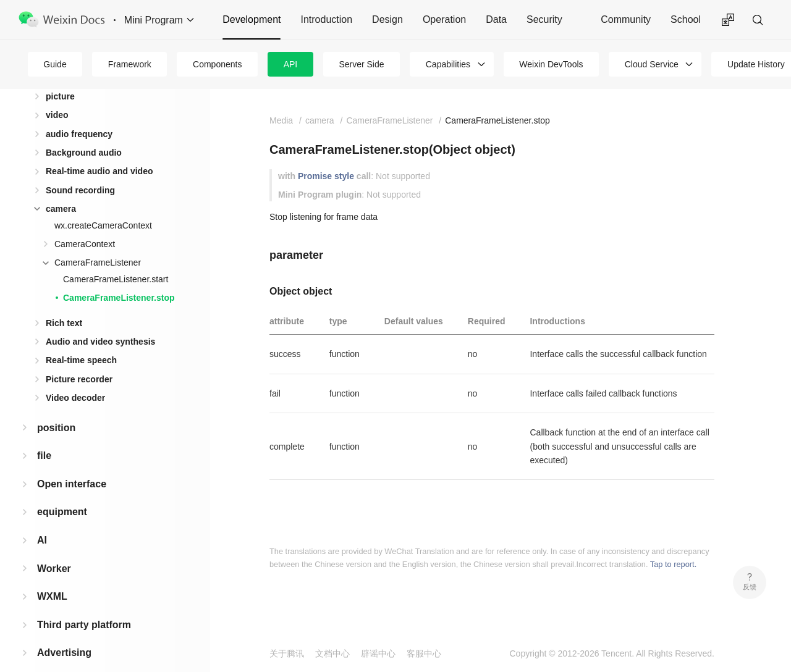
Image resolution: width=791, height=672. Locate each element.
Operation (444, 19)
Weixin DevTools (551, 64)
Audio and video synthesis (100, 322)
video (57, 95)
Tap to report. (673, 564)
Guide (55, 64)
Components (217, 64)
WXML (52, 577)
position (56, 408)
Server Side (361, 64)
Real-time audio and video (99, 151)
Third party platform (84, 605)
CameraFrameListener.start (116, 259)
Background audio (84, 133)
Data (496, 19)
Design (387, 19)
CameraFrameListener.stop (119, 278)
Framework (130, 64)
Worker (54, 549)
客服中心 (424, 653)
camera (61, 189)
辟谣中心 (378, 653)
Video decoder (75, 378)
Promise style (326, 176)
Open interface (72, 464)
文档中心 (332, 653)
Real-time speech (81, 340)
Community (626, 19)
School (686, 19)
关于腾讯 (287, 653)
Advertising (64, 633)
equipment (62, 492)
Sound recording (80, 170)
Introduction (326, 19)
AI (42, 520)
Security (544, 19)
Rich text (64, 303)
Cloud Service (652, 64)
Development (252, 19)
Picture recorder (79, 359)
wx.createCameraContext (103, 206)
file (44, 436)
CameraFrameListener (98, 243)
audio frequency (79, 114)
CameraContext (85, 224)
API (291, 64)
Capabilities (448, 64)
